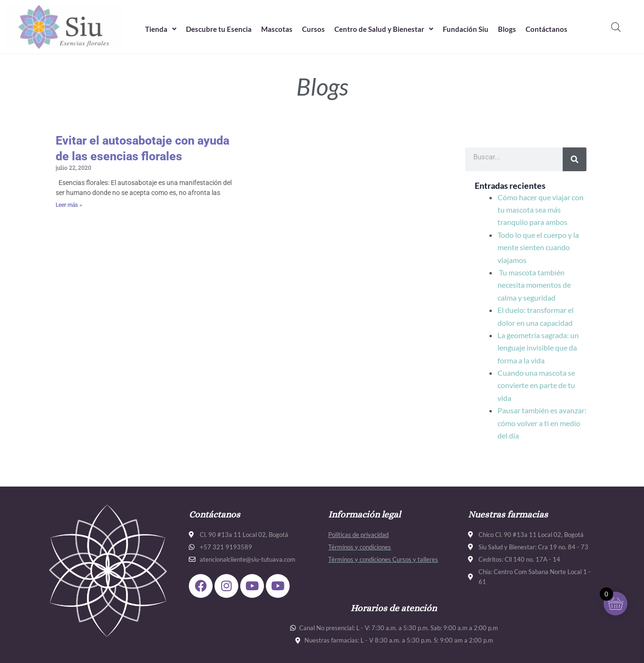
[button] (161, 29)
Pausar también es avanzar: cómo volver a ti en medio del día (542, 423)
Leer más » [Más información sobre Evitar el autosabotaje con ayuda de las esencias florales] (69, 205)
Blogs (507, 29)
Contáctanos (546, 29)
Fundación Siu (466, 29)
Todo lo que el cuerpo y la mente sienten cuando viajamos (538, 247)
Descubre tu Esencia (219, 29)
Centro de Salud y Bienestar (384, 29)
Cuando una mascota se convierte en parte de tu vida (536, 385)
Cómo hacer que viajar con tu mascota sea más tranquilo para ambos (541, 210)
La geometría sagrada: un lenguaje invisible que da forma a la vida (538, 348)
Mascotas (277, 29)
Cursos (313, 29)
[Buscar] (575, 159)
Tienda (161, 29)
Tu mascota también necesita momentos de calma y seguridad (534, 285)
